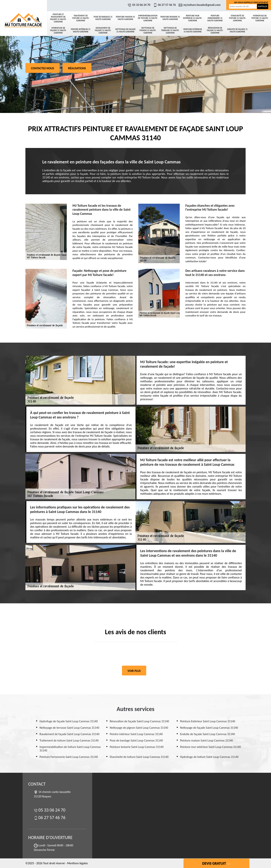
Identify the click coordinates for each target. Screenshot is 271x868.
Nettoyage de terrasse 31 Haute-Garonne (170, 30)
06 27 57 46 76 (165, 5)
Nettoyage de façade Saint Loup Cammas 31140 (209, 728)
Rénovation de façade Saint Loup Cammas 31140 (139, 721)
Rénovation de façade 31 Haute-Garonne (215, 30)
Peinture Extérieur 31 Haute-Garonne (193, 30)
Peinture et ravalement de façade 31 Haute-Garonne (58, 18)
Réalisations (77, 68)
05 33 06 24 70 (139, 5)
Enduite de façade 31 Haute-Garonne (237, 30)
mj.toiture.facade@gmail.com (200, 5)
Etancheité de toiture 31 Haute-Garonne (237, 18)
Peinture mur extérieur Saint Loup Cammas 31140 (210, 747)
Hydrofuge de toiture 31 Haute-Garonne (260, 18)
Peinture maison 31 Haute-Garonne (125, 18)
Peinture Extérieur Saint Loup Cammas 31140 (208, 721)
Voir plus (134, 671)
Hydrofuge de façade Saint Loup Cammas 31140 (69, 721)
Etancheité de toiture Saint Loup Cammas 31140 (139, 757)
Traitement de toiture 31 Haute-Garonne (81, 18)
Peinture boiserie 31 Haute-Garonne (170, 18)
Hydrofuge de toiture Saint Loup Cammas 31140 (209, 757)
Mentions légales (77, 863)
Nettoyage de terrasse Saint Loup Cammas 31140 (69, 728)
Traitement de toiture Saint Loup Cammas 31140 (69, 740)
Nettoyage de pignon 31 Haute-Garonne (148, 30)
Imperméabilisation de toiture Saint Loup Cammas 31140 (70, 749)
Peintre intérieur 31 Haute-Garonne (81, 30)
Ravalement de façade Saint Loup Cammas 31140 (69, 734)
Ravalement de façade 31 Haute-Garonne (103, 30)
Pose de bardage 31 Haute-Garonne (103, 18)
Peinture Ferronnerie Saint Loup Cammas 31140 (69, 757)
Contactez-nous (43, 68)
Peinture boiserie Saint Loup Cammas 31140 (137, 747)
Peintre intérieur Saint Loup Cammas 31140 (136, 734)
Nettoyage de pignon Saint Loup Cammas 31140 (139, 728)
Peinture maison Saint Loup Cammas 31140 (207, 740)
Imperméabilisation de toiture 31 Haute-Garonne (148, 18)
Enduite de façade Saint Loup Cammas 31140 (207, 734)
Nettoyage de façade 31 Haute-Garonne (125, 30)
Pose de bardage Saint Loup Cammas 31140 (136, 740)
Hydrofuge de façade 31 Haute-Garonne (58, 30)
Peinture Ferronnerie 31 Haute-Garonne (215, 18)
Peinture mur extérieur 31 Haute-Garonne (193, 18)
